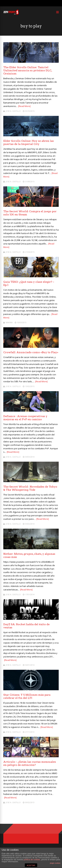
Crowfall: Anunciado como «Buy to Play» (31, 352)
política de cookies (32, 860)
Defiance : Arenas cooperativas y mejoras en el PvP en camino (25, 418)
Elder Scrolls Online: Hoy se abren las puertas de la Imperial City (29, 142)
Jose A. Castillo (13, 111)
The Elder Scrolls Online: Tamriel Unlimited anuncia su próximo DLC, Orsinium (28, 70)
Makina (9, 322)
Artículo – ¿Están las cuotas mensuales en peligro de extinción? (30, 763)
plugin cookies (55, 863)
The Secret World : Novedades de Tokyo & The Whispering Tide (30, 488)
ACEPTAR (31, 865)
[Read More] (24, 106)
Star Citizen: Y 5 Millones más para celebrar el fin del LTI (27, 696)
